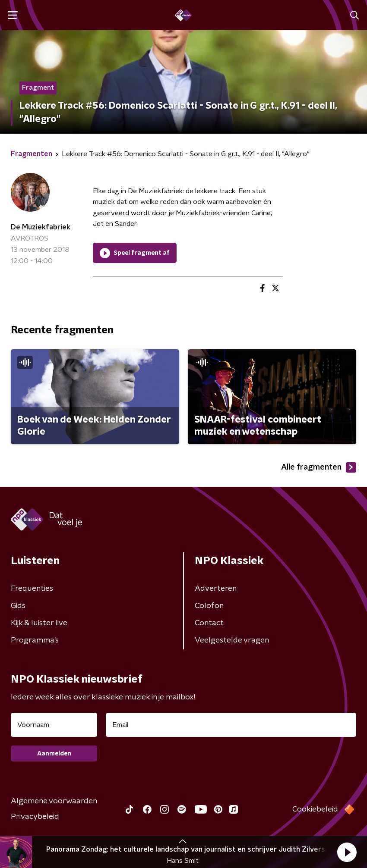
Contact (209, 623)
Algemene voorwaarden (54, 801)
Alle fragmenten (319, 467)
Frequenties (32, 589)
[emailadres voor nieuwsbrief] (231, 725)
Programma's (35, 640)
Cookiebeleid (315, 809)
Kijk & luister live (39, 623)
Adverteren (216, 589)
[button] (347, 852)
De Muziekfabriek (41, 227)
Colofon (209, 606)
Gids (18, 606)
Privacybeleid (35, 817)
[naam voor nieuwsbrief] (54, 725)
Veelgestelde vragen (232, 640)
